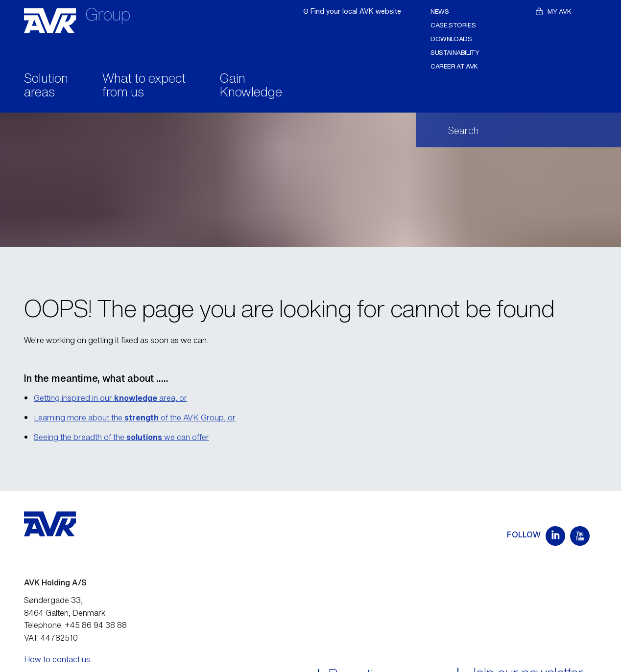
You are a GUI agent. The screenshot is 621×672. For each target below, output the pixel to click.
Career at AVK (454, 66)
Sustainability (455, 53)
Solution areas (46, 86)
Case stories (453, 25)
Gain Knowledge (251, 86)
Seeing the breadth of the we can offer (121, 437)
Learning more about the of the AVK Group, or (135, 417)
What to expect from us (144, 86)
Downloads (451, 39)
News (440, 12)
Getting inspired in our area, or (110, 398)
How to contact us (57, 659)
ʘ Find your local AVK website (352, 11)
